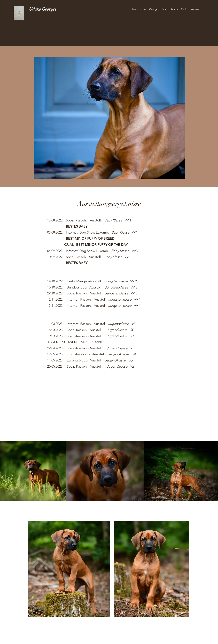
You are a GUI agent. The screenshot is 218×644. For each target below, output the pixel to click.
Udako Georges (43, 9)
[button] (139, 9)
